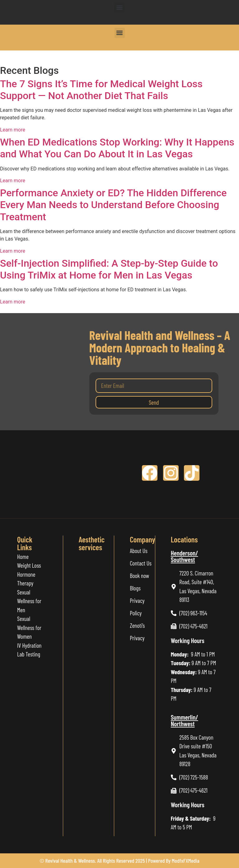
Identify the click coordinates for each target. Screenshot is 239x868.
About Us (139, 551)
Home (23, 557)
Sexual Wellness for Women (30, 627)
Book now (139, 576)
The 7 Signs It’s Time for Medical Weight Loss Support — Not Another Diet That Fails (101, 90)
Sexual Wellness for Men (29, 601)
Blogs (135, 588)
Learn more (13, 130)
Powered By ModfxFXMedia (174, 861)
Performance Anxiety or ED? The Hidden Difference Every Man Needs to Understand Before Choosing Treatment (113, 205)
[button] (119, 8)
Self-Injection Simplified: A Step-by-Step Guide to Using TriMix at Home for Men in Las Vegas (109, 269)
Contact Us (141, 563)
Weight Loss (29, 565)
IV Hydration (29, 645)
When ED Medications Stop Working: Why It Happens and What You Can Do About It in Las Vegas (117, 148)
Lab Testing (29, 654)
